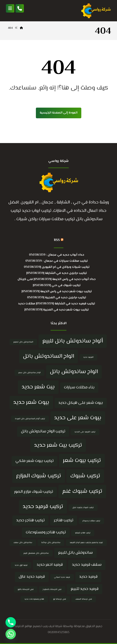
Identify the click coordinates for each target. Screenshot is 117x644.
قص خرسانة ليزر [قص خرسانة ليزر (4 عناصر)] (60, 599)
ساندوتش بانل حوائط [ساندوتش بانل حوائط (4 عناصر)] (51, 543)
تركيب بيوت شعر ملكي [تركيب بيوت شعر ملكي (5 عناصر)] (35, 461)
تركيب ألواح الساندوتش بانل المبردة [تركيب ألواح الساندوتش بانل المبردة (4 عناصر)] (30, 419)
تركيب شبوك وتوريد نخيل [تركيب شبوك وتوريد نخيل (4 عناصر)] (83, 508)
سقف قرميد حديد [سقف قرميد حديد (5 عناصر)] (87, 565)
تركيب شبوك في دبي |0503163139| (57, 285)
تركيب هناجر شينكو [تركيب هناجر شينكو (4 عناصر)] (83, 533)
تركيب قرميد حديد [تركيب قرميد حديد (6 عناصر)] (43, 507)
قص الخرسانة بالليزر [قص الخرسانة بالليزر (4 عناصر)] (26, 589)
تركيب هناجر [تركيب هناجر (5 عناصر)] (64, 520)
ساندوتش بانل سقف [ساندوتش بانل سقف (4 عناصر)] (23, 543)
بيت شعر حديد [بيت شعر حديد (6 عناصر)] (38, 387)
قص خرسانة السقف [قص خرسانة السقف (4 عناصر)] (84, 599)
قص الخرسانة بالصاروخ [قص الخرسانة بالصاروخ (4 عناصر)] (52, 589)
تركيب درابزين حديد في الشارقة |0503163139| (57, 273)
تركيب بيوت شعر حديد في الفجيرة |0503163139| (57, 310)
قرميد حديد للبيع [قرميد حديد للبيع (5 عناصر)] (85, 589)
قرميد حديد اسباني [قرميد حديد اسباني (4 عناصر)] (62, 577)
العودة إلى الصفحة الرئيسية (59, 113)
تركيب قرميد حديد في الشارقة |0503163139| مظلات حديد (57, 304)
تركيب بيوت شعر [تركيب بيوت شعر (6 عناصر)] (82, 461)
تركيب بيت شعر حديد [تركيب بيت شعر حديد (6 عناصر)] (58, 445)
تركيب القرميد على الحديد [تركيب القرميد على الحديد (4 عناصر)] (85, 432)
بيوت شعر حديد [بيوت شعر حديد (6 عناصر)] (31, 402)
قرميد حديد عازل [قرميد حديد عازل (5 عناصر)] (32, 577)
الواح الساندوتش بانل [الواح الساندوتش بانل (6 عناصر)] (48, 356)
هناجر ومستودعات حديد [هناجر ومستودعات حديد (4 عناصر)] (34, 599)
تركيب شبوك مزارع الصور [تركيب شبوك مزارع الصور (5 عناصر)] (34, 492)
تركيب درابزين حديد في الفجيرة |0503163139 (57, 298)
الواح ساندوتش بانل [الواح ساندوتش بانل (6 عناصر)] (74, 372)
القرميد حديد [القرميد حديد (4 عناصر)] (88, 357)
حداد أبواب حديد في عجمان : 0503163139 (57, 255)
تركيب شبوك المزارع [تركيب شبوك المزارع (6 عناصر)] (39, 476)
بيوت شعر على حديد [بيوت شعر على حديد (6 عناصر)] (78, 418)
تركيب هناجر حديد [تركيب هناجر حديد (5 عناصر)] (30, 520)
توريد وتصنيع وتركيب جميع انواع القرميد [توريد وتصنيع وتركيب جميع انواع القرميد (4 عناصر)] (86, 543)
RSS (57, 240)
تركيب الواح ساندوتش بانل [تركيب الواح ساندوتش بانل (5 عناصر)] (43, 431)
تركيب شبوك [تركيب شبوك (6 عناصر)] (85, 476)
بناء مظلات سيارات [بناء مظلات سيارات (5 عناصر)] (79, 387)
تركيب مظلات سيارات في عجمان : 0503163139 (57, 261)
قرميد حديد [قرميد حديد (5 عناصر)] (88, 577)
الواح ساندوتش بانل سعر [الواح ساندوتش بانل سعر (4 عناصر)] (29, 373)
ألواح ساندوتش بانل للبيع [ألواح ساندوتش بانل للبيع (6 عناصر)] (73, 341)
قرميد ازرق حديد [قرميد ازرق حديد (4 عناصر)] (21, 565)
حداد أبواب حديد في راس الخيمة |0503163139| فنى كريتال (57, 279)
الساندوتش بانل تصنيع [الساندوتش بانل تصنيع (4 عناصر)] (23, 342)
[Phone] (11, 622)
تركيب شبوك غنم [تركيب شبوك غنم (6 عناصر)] (82, 491)
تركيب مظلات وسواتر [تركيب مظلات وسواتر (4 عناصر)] (91, 521)
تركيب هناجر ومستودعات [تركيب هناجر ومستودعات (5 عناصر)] (46, 532)
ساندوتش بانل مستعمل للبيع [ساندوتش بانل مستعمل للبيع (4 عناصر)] (36, 553)
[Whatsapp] (11, 634)
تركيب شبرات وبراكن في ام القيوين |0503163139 (57, 267)
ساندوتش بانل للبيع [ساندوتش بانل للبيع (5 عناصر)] (75, 553)
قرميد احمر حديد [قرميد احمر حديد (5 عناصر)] (50, 565)
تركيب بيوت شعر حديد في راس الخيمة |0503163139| (57, 292)
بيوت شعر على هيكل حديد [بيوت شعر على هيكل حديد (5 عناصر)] (81, 403)
